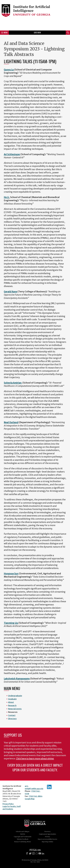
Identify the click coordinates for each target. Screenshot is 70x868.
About (11, 702)
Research (12, 706)
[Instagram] (33, 853)
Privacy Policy (8, 804)
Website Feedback (23, 839)
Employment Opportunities (47, 834)
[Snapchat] (37, 853)
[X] (30, 853)
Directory (12, 719)
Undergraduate (15, 696)
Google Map (30, 799)
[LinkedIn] (43, 853)
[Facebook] (27, 853)
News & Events (15, 709)
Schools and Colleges (23, 832)
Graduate (12, 699)
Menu (4, 33)
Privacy (47, 837)
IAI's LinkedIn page (50, 787)
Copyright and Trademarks (23, 837)
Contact (12, 715)
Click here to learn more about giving (35, 759)
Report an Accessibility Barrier (47, 839)
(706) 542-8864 (36, 796)
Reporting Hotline (47, 842)
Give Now (37, 33)
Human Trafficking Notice (23, 842)
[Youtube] (40, 853)
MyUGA (23, 834)
